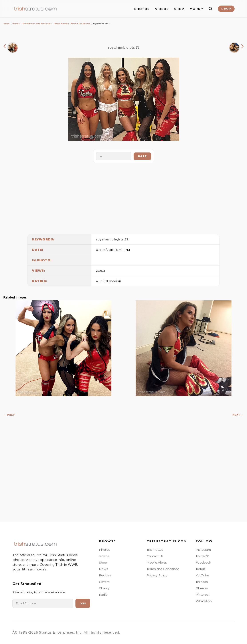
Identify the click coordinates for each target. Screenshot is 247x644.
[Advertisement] (124, 197)
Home (7, 24)
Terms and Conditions (163, 569)
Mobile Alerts (157, 562)
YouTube (202, 575)
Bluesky (202, 588)
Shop (103, 562)
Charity (104, 588)
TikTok (200, 569)
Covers (104, 582)
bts (121, 239)
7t (126, 239)
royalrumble (107, 239)
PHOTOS (142, 9)
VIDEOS (162, 9)
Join (83, 603)
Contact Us (155, 556)
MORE (196, 9)
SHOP (179, 9)
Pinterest (203, 595)
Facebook (203, 562)
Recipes (105, 575)
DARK (226, 9)
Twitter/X (202, 556)
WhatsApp (204, 601)
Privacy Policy (157, 575)
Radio (103, 595)
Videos (104, 556)
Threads (202, 582)
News (103, 569)
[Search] (210, 9)
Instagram (203, 550)
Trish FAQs (155, 550)
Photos (16, 24)
